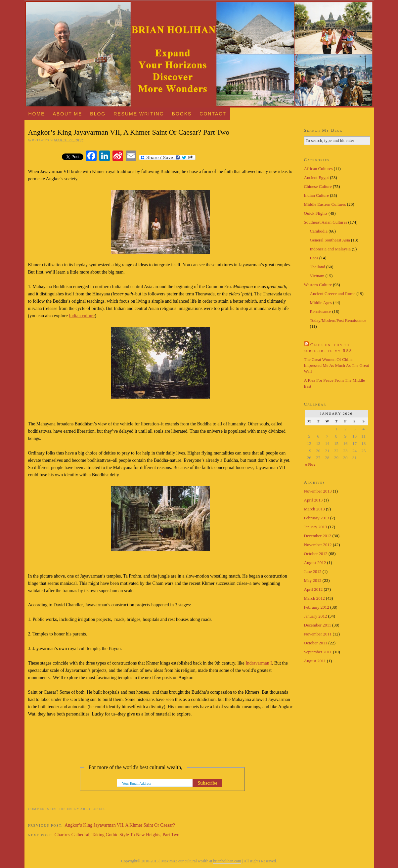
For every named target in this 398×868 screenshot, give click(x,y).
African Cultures (318, 169)
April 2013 (313, 500)
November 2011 (318, 634)
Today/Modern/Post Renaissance (338, 320)
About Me (67, 114)
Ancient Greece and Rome (333, 294)
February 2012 (317, 607)
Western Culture (318, 285)
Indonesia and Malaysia (330, 249)
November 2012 (318, 545)
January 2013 (316, 527)
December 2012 (318, 536)
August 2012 (315, 563)
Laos (314, 258)
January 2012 (316, 616)
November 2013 (318, 491)
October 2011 (316, 643)
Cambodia (319, 231)
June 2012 (313, 571)
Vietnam (317, 276)
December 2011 (318, 625)
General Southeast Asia (330, 240)
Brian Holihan (199, 54)
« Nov (310, 464)
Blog (98, 114)
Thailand (318, 267)
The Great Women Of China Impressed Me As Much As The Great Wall (337, 365)
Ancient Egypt (316, 177)
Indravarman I (259, 663)
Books (182, 114)
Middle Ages (321, 303)
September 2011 (318, 652)
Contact (213, 114)
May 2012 (313, 580)
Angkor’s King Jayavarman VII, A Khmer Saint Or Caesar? (120, 825)
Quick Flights (316, 213)
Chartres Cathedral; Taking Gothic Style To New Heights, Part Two (117, 835)
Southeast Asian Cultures (326, 222)
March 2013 (314, 509)
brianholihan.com (227, 861)
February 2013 (317, 518)
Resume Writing (139, 114)
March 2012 (314, 598)
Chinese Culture (318, 186)
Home (36, 114)
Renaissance (321, 311)
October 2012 (316, 554)
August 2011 (315, 661)
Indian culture (82, 316)
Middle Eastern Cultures (325, 204)
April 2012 (313, 589)
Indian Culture (316, 195)
